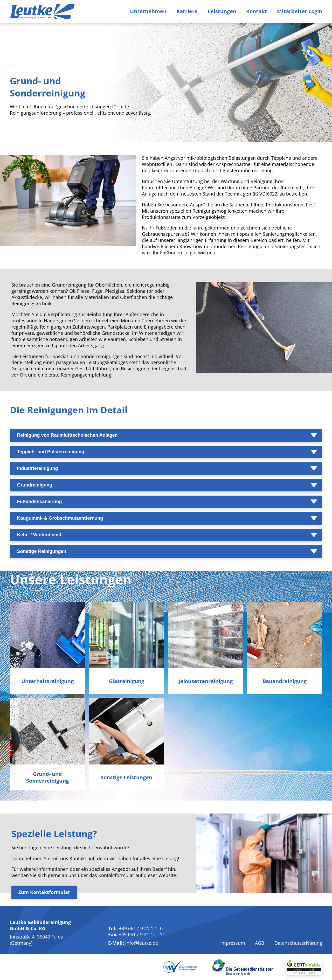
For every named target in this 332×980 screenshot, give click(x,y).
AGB (260, 943)
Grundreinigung (34, 485)
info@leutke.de (142, 943)
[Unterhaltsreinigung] (47, 635)
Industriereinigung (37, 468)
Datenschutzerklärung (298, 943)
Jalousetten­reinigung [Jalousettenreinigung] (206, 681)
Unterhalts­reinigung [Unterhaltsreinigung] (47, 681)
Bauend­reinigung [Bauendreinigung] (285, 681)
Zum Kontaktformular (44, 892)
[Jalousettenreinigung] (206, 635)
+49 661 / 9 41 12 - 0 (141, 928)
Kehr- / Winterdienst (39, 535)
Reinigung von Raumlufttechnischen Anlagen (67, 435)
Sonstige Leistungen (126, 777)
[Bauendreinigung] (285, 635)
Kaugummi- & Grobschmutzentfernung (60, 518)
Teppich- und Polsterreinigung (51, 452)
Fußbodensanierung (39, 502)
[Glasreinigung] (126, 635)
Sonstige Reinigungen (41, 551)
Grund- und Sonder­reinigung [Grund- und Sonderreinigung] (47, 778)
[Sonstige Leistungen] (126, 731)
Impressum (233, 943)
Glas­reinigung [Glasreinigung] (127, 681)
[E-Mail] (316, 94)
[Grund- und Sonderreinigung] (47, 731)
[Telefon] (316, 55)
